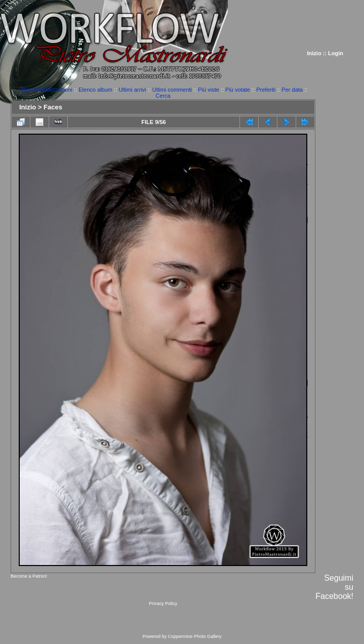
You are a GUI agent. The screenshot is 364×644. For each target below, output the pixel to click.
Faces (53, 107)
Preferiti (266, 90)
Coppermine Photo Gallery (194, 636)
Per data (292, 90)
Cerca (163, 96)
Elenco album (95, 90)
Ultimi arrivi (132, 90)
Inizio (314, 53)
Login (336, 53)
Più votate (238, 90)
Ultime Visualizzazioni (46, 90)
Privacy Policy (163, 603)
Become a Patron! (29, 576)
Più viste (209, 90)
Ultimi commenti (172, 90)
